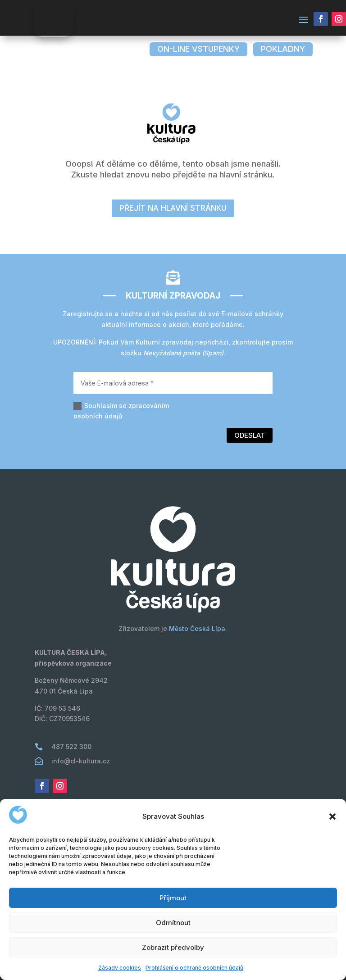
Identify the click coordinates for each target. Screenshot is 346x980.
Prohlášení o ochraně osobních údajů (194, 968)
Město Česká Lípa (197, 628)
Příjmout (173, 898)
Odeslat (250, 435)
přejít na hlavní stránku (173, 208)
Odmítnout (173, 923)
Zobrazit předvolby (173, 947)
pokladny (283, 49)
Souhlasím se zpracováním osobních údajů (121, 411)
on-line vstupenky (198, 49)
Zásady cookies (120, 968)
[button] (332, 817)
